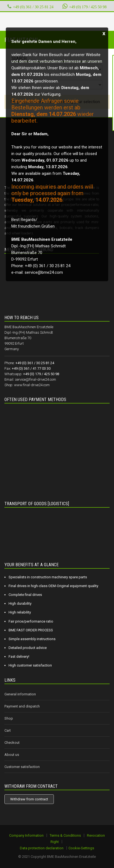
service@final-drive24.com (35, 379)
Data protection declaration (42, 848)
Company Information (26, 835)
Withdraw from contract (29, 799)
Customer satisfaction (22, 767)
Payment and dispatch (22, 706)
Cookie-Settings (81, 848)
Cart (8, 730)
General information (20, 694)
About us (12, 755)
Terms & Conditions (65, 835)
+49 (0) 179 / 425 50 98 (84, 6)
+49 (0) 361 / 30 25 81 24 (33, 7)
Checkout (12, 743)
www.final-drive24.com (32, 385)
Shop (9, 718)
